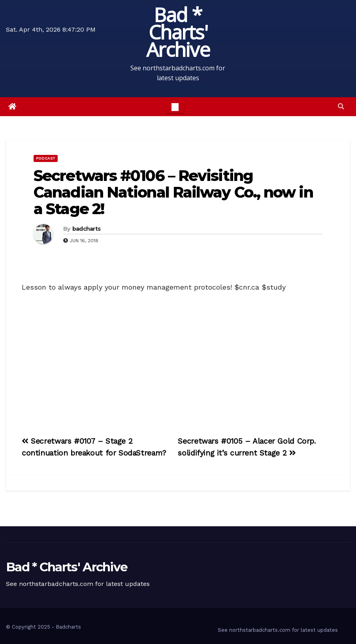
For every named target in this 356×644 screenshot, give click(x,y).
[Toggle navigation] (175, 107)
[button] (341, 106)
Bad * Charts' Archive (178, 32)
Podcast (46, 158)
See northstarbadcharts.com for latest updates (278, 630)
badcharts (87, 229)
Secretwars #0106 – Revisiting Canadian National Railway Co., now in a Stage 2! (173, 192)
